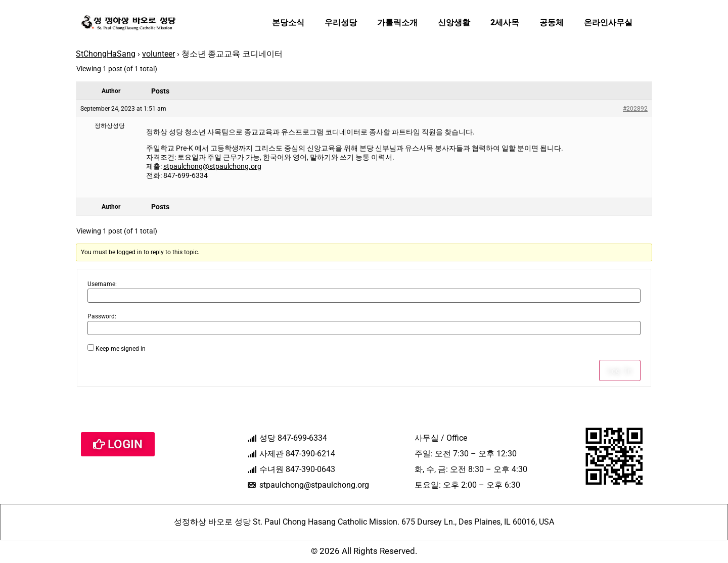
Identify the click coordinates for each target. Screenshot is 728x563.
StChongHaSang (106, 54)
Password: (102, 316)
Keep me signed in (121, 349)
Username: (102, 284)
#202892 (635, 109)
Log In (620, 370)
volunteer (158, 54)
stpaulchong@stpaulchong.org (212, 166)
